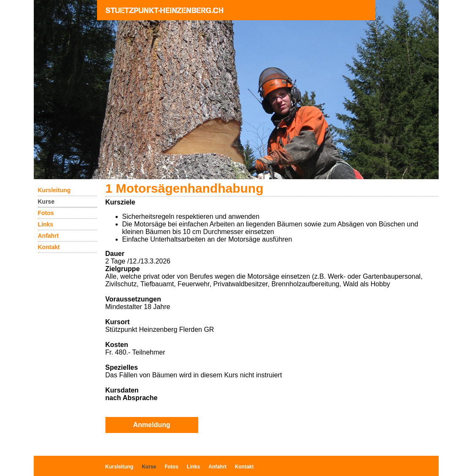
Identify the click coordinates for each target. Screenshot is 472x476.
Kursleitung (54, 190)
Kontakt (49, 247)
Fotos (46, 213)
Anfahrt (49, 236)
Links (46, 224)
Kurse (46, 202)
